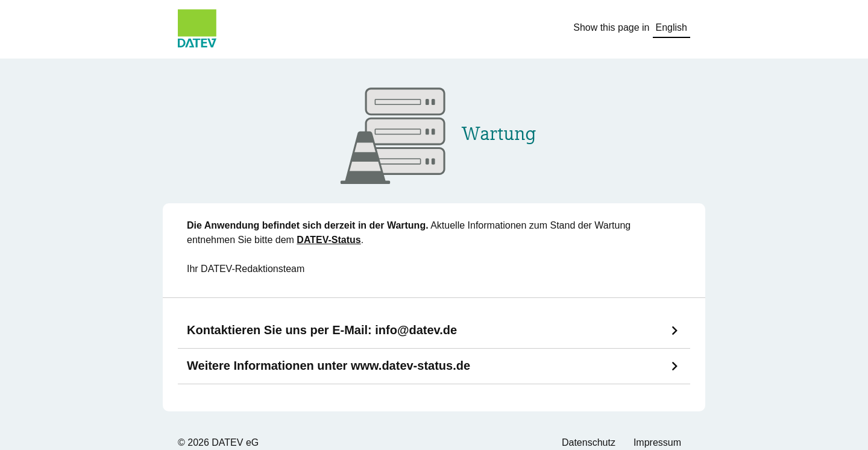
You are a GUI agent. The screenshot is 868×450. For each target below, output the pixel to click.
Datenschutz (589, 442)
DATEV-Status (329, 240)
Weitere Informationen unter (329, 366)
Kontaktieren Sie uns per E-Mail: (322, 330)
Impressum (657, 442)
